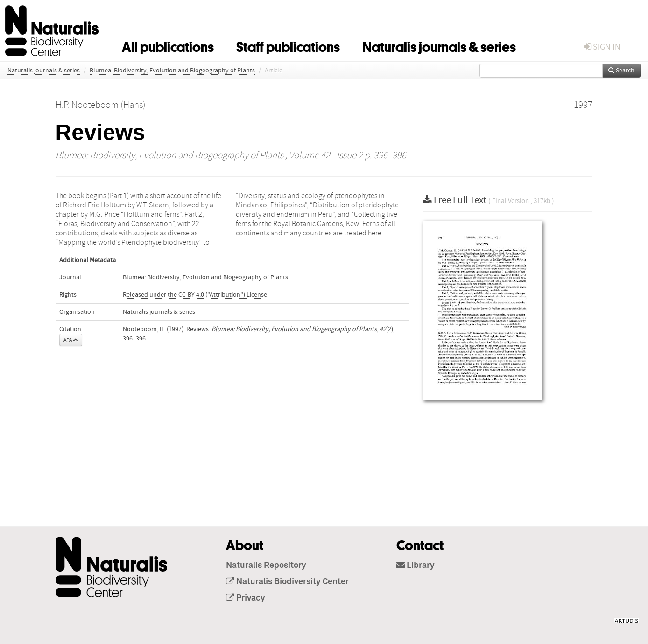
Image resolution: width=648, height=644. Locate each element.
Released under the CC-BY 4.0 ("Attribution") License (195, 295)
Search (621, 71)
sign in (602, 47)
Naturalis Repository (266, 566)
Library (416, 566)
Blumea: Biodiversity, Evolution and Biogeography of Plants (172, 71)
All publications (168, 45)
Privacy (246, 598)
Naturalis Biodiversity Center (287, 582)
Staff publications (288, 45)
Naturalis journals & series (439, 45)
